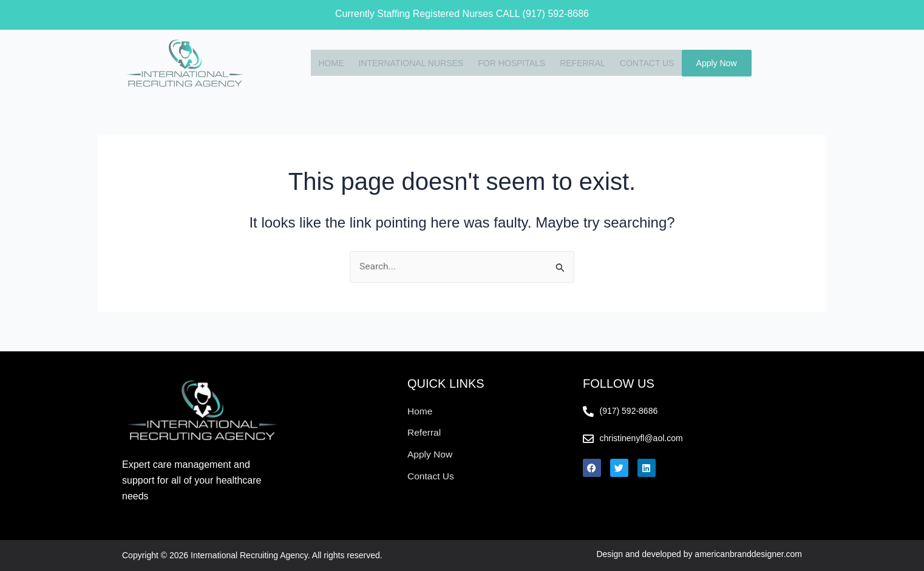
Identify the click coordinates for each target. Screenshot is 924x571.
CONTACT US (644, 63)
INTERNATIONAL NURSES (407, 63)
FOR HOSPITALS (508, 63)
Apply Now (717, 63)
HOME (327, 63)
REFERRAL (579, 63)
